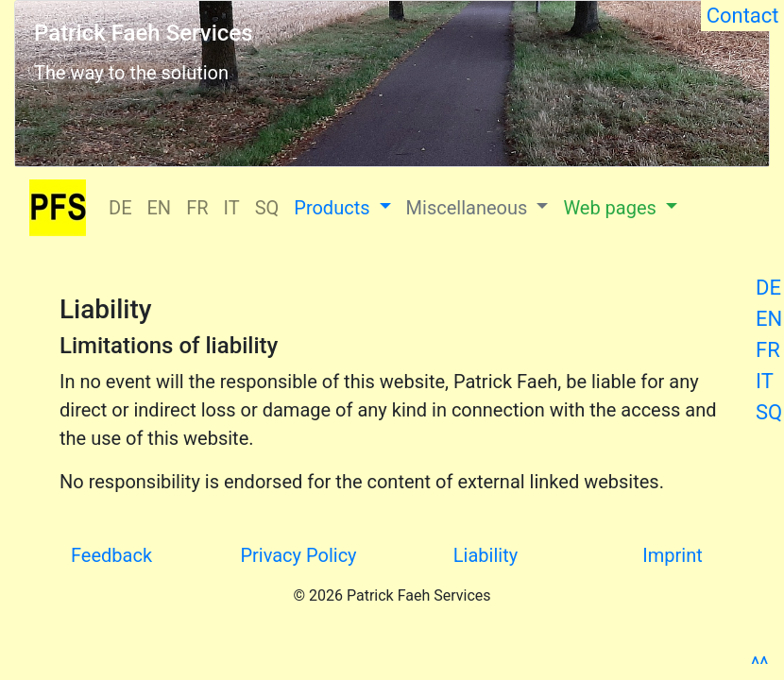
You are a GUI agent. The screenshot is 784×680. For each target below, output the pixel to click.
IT (765, 381)
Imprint (672, 555)
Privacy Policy (298, 555)
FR (768, 350)
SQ (769, 412)
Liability (486, 555)
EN (769, 319)
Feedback (111, 555)
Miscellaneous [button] (469, 208)
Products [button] (334, 208)
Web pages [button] (612, 208)
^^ (759, 664)
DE (768, 288)
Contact (742, 16)
